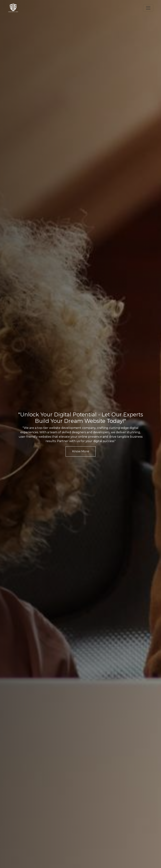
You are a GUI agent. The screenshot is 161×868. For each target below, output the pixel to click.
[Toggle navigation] (148, 8)
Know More (81, 451)
